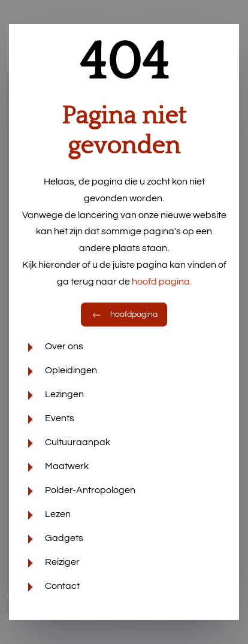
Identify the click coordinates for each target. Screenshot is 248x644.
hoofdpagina (124, 315)
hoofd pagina (162, 282)
